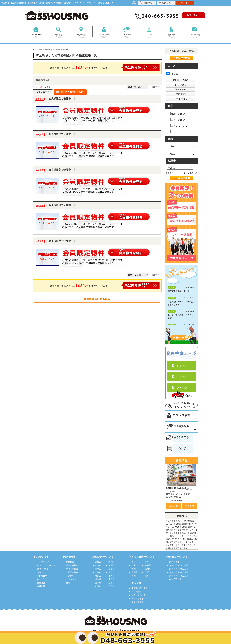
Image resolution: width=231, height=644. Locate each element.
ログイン (185, 3)
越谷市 (111, 576)
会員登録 (41, 586)
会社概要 (173, 506)
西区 (134, 562)
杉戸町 (111, 565)
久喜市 (98, 565)
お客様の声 (42, 576)
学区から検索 (72, 569)
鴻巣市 (98, 562)
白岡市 (98, 586)
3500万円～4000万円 (179, 576)
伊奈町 (98, 579)
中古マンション (177, 126)
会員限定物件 (72, 572)
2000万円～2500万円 (179, 565)
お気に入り (166, 3)
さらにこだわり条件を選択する (182, 173)
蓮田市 (98, 583)
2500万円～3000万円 (179, 569)
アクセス (190, 506)
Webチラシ (42, 579)
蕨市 (110, 583)
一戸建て (70, 576)
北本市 (98, 572)
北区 (134, 565)
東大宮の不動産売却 (140, 588)
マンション (71, 579)
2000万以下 (174, 562)
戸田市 (111, 586)
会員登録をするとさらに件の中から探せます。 (105, 67)
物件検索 (70, 562)
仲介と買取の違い (139, 595)
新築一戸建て (176, 114)
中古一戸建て (176, 120)
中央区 (148, 565)
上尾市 (111, 569)
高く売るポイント (139, 599)
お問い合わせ (194, 15)
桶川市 (98, 576)
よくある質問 (137, 602)
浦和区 (148, 569)
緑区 (147, 572)
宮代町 (111, 562)
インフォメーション (46, 565)
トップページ (43, 562)
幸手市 (98, 569)
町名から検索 (72, 565)
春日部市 (112, 572)
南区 (147, 576)
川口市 (111, 579)
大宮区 (135, 569)
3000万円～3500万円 (179, 572)
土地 (171, 132)
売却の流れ (136, 592)
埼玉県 (172, 74)
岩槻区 (135, 576)
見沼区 (135, 572)
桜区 (147, 562)
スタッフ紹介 (43, 569)
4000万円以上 (175, 579)
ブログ (40, 572)
